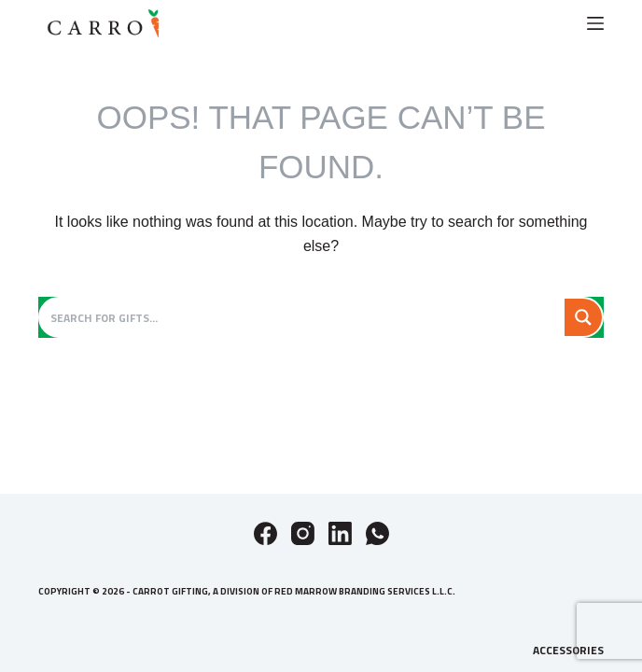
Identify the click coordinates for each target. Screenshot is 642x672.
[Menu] (595, 23)
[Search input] (303, 317)
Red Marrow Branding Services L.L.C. (365, 591)
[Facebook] (265, 533)
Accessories (568, 651)
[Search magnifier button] (583, 317)
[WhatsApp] (377, 533)
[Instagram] (303, 533)
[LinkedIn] (340, 533)
